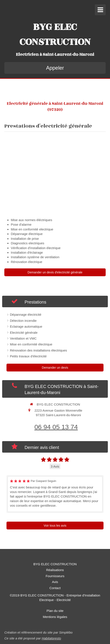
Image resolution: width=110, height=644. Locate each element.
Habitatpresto (51, 638)
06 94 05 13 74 (56, 427)
